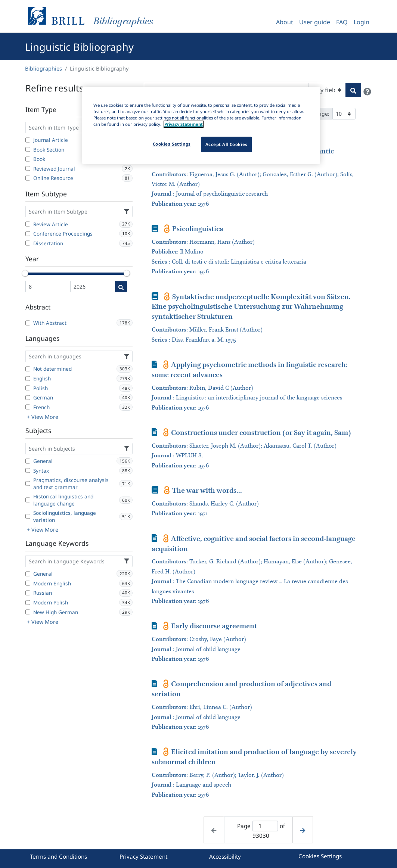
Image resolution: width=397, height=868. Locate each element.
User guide (315, 22)
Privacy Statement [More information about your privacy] (184, 124)
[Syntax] (28, 470)
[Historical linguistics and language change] (28, 500)
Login (362, 22)
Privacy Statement (143, 856)
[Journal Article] (28, 140)
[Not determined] (28, 369)
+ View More (43, 417)
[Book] (28, 159)
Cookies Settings (320, 856)
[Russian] (28, 593)
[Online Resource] (28, 178)
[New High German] (28, 612)
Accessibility (225, 856)
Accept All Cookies (227, 144)
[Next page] (303, 830)
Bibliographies (44, 69)
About (285, 22)
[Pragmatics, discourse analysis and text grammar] (28, 483)
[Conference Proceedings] (28, 234)
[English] (28, 379)
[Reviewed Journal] (28, 168)
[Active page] (265, 826)
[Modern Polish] (28, 603)
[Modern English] (28, 583)
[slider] (25, 273)
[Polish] (28, 388)
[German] (28, 398)
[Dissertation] (28, 243)
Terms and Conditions (58, 856)
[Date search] (121, 287)
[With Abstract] (28, 323)
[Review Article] (28, 224)
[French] (28, 407)
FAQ (342, 22)
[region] (201, 125)
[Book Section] (28, 149)
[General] (28, 461)
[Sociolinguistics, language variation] (28, 516)
